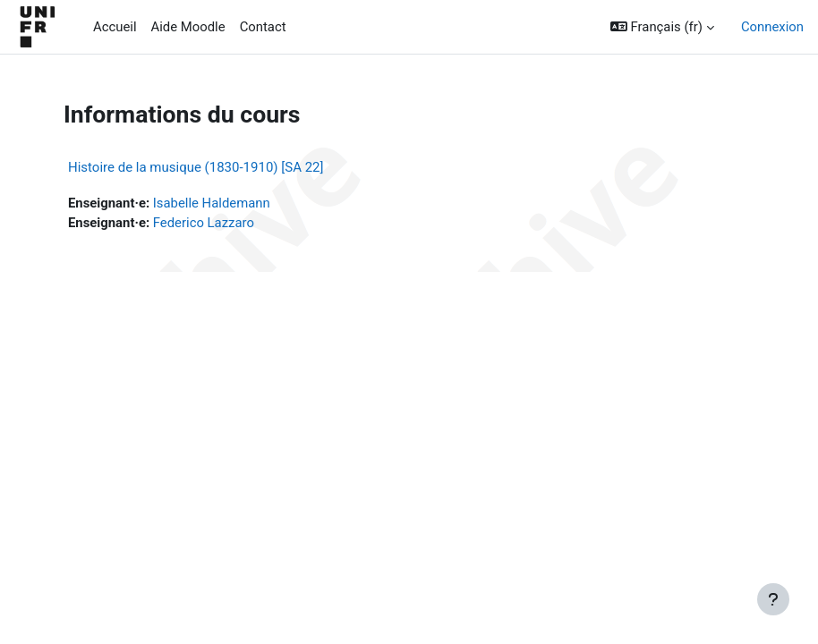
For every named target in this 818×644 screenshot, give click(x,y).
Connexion (772, 27)
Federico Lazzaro (204, 223)
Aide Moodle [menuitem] (188, 27)
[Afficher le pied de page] (773, 599)
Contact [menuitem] (263, 27)
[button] (662, 27)
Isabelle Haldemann (212, 203)
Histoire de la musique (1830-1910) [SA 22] (196, 167)
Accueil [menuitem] (115, 27)
